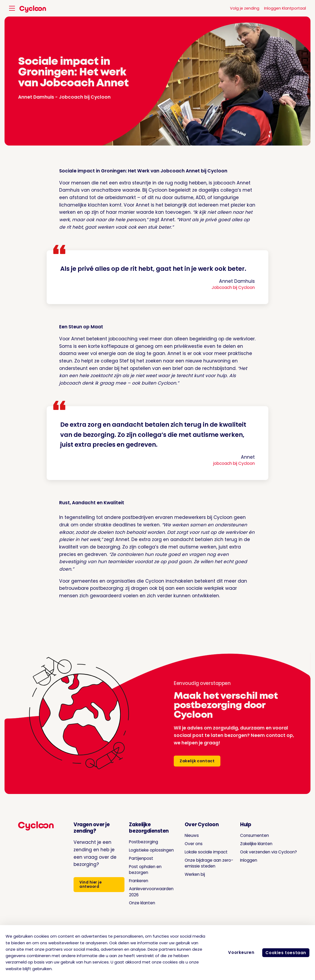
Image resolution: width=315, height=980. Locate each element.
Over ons (189, 844)
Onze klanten (138, 909)
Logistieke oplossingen (137, 853)
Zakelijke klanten (251, 844)
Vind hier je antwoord (89, 886)
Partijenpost (137, 864)
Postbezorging (139, 842)
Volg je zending (245, 8)
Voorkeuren (238, 952)
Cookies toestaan (284, 953)
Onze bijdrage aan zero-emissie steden (203, 869)
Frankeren (134, 886)
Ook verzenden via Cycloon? (264, 852)
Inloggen (241, 860)
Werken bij (191, 880)
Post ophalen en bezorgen (142, 875)
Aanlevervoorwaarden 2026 (149, 898)
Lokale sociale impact (195, 855)
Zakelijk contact (198, 761)
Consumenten (248, 835)
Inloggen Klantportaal (285, 8)
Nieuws (187, 835)
